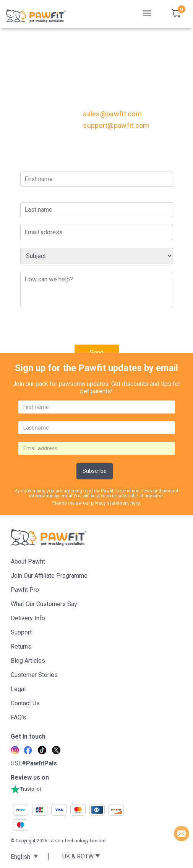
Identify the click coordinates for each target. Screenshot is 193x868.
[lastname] (97, 428)
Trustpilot (26, 789)
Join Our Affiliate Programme (49, 576)
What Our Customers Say (44, 604)
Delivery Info (28, 618)
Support (21, 632)
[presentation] (78, 330)
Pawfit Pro (25, 590)
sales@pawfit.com (112, 114)
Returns (21, 647)
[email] (97, 448)
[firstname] (97, 407)
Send (97, 352)
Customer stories (34, 675)
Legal (18, 689)
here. (136, 503)
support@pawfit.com (116, 125)
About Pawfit (28, 562)
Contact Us (25, 703)
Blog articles (28, 661)
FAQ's (18, 717)
